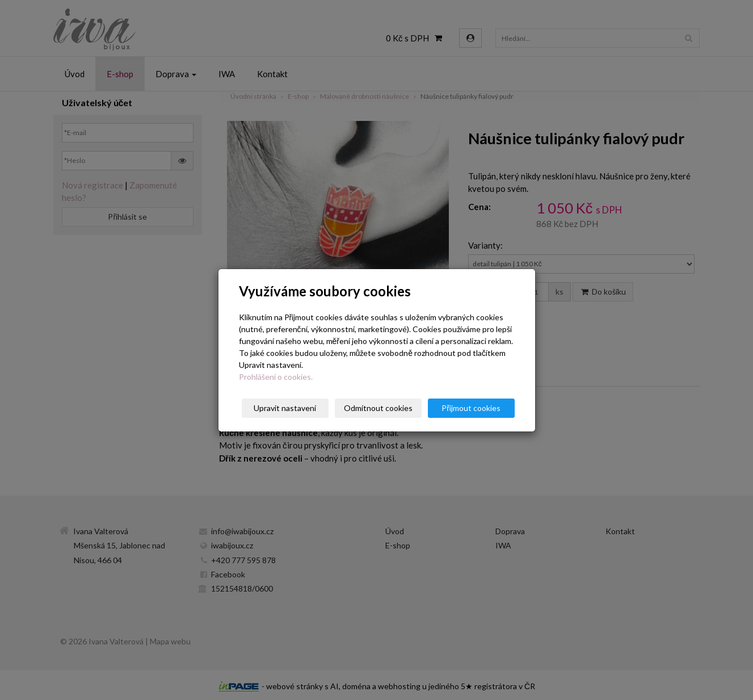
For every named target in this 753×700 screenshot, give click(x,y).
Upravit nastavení (285, 408)
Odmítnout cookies (378, 408)
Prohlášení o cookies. (276, 377)
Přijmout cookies (471, 408)
